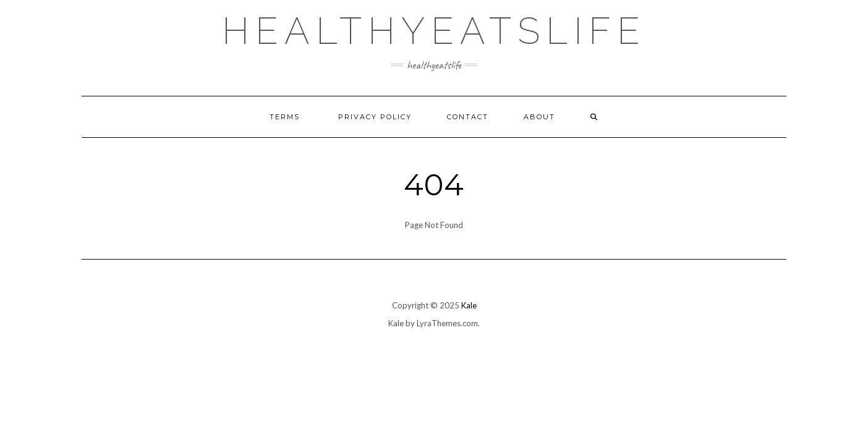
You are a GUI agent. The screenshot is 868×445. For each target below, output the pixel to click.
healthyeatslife (434, 31)
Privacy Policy (375, 117)
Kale (469, 305)
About (539, 117)
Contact (468, 117)
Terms (286, 117)
